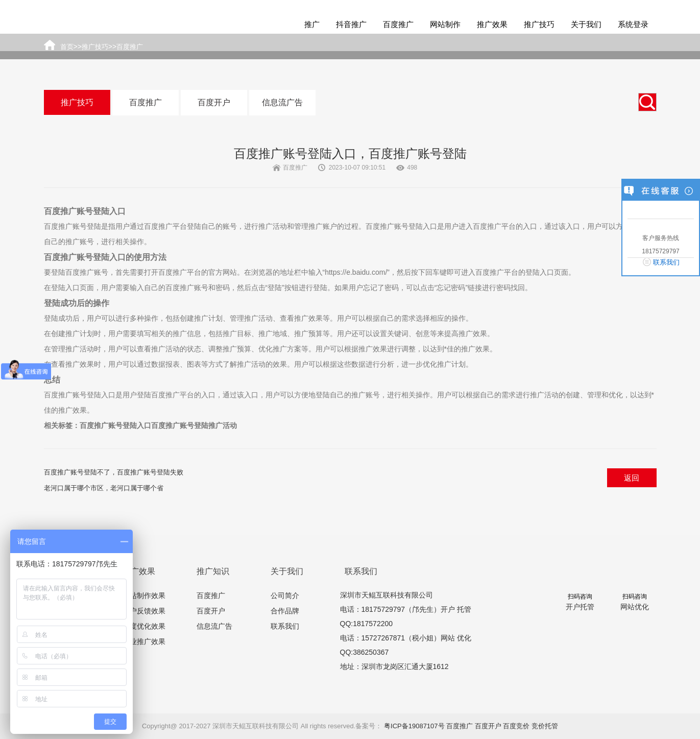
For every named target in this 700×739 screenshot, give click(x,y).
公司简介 (285, 595)
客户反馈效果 (144, 611)
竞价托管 (545, 726)
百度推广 (398, 24)
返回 (632, 478)
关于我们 (586, 24)
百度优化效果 (144, 626)
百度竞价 (516, 726)
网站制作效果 (144, 595)
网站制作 (445, 24)
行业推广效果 (144, 641)
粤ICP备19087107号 (414, 726)
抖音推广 (351, 24)
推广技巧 (539, 24)
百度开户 (214, 102)
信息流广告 (282, 102)
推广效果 (492, 24)
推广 (312, 24)
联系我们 (285, 626)
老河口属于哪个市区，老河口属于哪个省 (104, 488)
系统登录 (633, 24)
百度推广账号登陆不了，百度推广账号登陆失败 (114, 472)
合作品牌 (285, 611)
